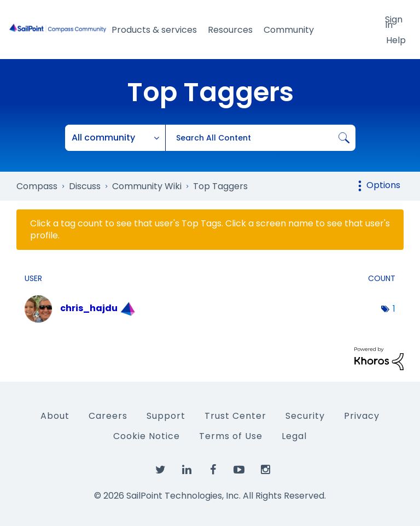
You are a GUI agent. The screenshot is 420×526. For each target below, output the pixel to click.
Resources (230, 30)
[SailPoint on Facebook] (213, 470)
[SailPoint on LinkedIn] (186, 470)
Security (305, 416)
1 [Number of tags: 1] (394, 309)
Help (396, 40)
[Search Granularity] (115, 138)
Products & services (154, 30)
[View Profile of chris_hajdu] (89, 308)
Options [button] (383, 185)
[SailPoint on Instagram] (265, 470)
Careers (108, 416)
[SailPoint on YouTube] (239, 470)
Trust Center (235, 416)
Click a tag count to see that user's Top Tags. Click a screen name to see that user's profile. (210, 230)
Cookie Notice (147, 436)
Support (166, 416)
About (55, 416)
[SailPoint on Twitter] (160, 470)
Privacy (362, 416)
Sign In (394, 21)
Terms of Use (231, 436)
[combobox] (260, 138)
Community (289, 30)
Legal (294, 436)
